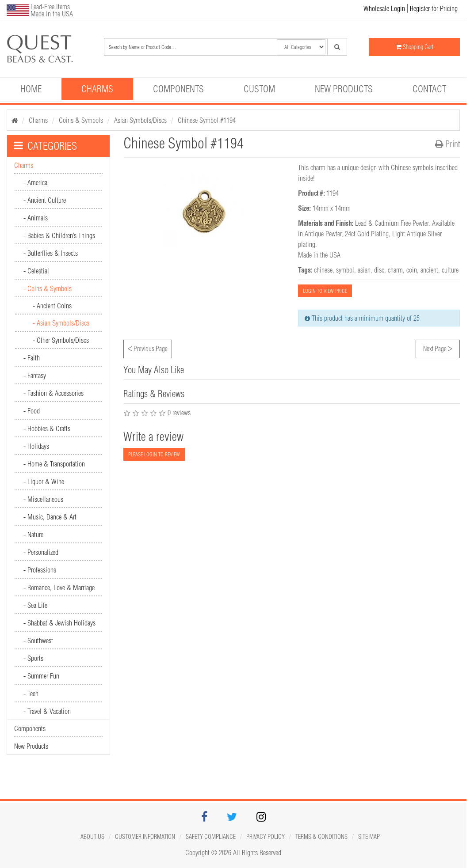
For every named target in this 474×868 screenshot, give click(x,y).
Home (31, 89)
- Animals (36, 218)
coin (412, 270)
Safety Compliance (211, 837)
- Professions (40, 570)
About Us (92, 837)
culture (450, 270)
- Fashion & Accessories (54, 393)
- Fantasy (35, 375)
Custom (259, 89)
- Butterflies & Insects (51, 253)
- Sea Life (35, 605)
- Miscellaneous (43, 499)
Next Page (438, 348)
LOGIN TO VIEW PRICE (325, 291)
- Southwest (38, 641)
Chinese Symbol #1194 (207, 120)
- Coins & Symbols (48, 288)
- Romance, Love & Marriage (59, 588)
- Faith (32, 358)
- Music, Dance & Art (50, 517)
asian (364, 270)
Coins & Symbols (81, 120)
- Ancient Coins (52, 306)
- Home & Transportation (54, 464)
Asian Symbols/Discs (140, 120)
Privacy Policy (266, 837)
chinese (323, 270)
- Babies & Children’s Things (59, 235)
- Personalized (41, 552)
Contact (429, 89)
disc (379, 270)
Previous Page (148, 348)
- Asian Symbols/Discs (61, 323)
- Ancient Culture (45, 200)
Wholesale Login (384, 8)
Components (178, 89)
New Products (344, 89)
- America (35, 182)
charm (395, 270)
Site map (369, 837)
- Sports (33, 658)
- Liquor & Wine (44, 481)
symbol (345, 270)
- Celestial (36, 271)
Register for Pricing (434, 8)
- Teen (31, 694)
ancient (429, 270)
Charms (97, 89)
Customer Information (145, 837)
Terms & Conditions (321, 837)
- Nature (33, 534)
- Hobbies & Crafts (47, 428)
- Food (32, 411)
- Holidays (36, 446)
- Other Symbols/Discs (61, 340)
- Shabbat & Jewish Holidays (59, 623)
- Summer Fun (41, 676)
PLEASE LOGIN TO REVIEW (154, 454)
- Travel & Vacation (47, 711)
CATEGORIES (45, 146)
